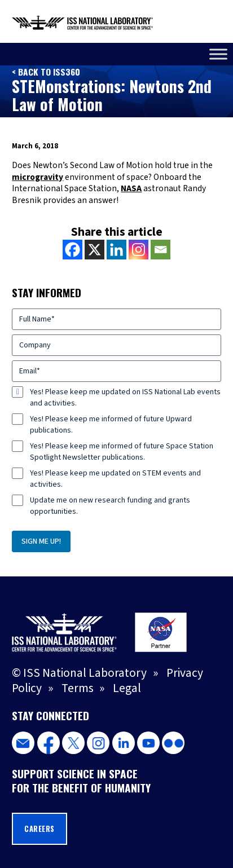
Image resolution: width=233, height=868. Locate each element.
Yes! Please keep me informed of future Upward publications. (111, 425)
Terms (78, 688)
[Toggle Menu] (218, 54)
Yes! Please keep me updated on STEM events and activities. (115, 479)
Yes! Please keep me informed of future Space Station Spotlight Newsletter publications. (122, 452)
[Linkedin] (116, 250)
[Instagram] (139, 250)
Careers (39, 829)
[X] (94, 250)
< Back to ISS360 (46, 72)
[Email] (161, 250)
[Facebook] (72, 250)
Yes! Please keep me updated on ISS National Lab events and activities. (125, 398)
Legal (127, 688)
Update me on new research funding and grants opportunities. (110, 506)
